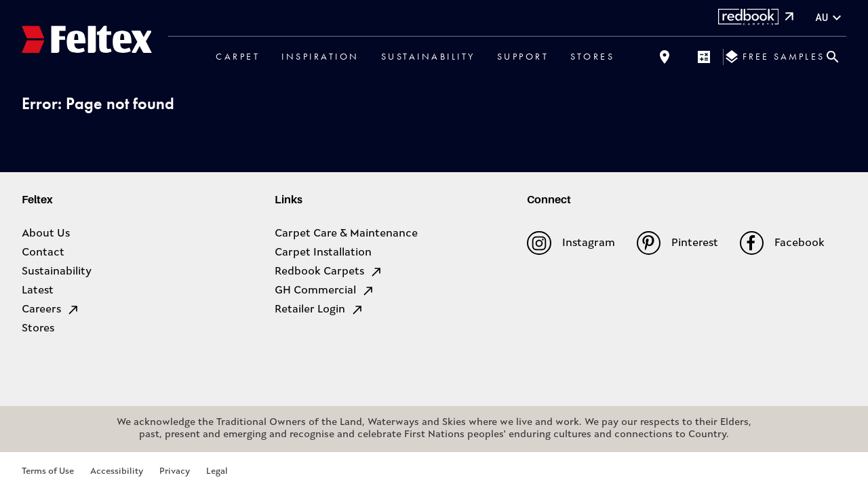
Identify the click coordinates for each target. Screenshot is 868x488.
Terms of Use (48, 471)
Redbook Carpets (329, 272)
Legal (217, 471)
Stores (592, 56)
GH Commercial (325, 291)
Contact (43, 253)
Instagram (571, 243)
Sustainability (428, 56)
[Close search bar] (833, 57)
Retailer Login (319, 310)
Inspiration (320, 56)
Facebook (782, 243)
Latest (38, 291)
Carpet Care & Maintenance (346, 234)
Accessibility (117, 471)
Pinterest (677, 243)
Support (523, 56)
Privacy (175, 471)
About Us (46, 234)
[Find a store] (665, 57)
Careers (51, 310)
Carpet (238, 56)
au (830, 18)
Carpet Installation (323, 253)
